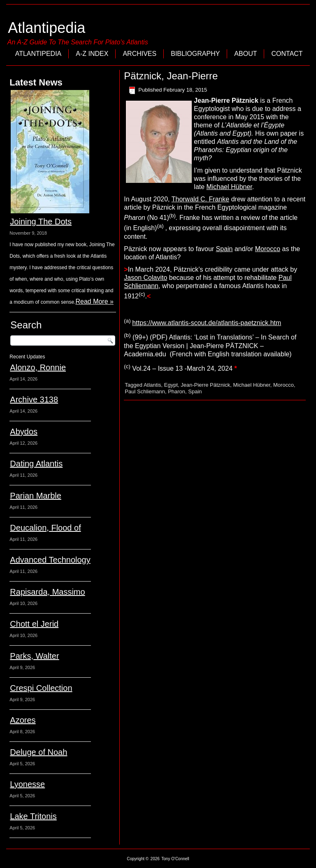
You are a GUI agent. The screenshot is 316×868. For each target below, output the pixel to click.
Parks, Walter (34, 656)
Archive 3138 (34, 399)
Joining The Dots (41, 222)
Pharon (177, 391)
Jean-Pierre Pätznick (205, 385)
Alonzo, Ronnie (38, 367)
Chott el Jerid (34, 624)
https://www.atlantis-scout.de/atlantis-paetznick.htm (207, 323)
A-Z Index (92, 54)
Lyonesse (27, 784)
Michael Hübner (229, 187)
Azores (23, 720)
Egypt (171, 385)
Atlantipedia (46, 28)
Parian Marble (36, 496)
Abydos (24, 432)
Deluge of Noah (38, 752)
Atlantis (152, 385)
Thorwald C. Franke (201, 199)
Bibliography (195, 54)
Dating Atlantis (36, 464)
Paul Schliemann (145, 391)
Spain (224, 249)
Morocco (268, 249)
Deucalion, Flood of (45, 528)
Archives (139, 54)
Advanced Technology (50, 560)
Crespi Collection (41, 688)
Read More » (94, 301)
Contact (287, 54)
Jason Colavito (145, 278)
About (245, 54)
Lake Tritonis (33, 816)
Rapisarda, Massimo (47, 592)
